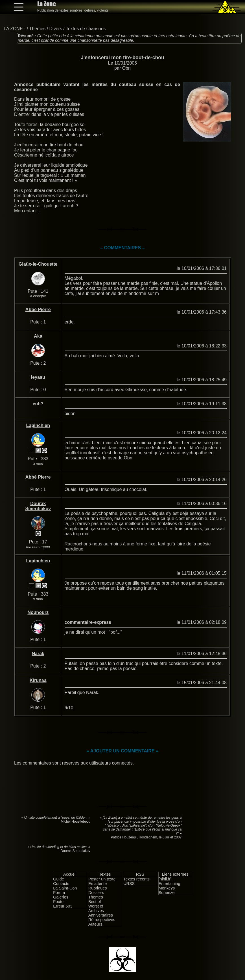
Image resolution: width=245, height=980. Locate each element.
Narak (38, 654)
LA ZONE (13, 29)
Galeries (61, 897)
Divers (56, 29)
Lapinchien (38, 425)
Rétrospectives (102, 920)
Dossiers (96, 893)
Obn (126, 68)
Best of (95, 902)
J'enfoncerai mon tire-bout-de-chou (122, 58)
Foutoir (59, 902)
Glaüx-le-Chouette (38, 264)
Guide (58, 879)
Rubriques (98, 888)
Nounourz (38, 612)
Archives (96, 911)
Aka (38, 336)
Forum (59, 893)
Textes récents (136, 879)
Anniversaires (101, 915)
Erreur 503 (63, 906)
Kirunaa (38, 680)
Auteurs (95, 924)
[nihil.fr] (165, 879)
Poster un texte (102, 879)
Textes (105, 874)
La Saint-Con (65, 888)
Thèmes (37, 29)
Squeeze (167, 893)
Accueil (70, 874)
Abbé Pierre (38, 310)
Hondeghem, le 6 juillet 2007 (160, 837)
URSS (129, 884)
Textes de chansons (86, 29)
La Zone (47, 4)
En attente (98, 884)
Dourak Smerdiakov (38, 506)
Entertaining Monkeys (169, 886)
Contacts (61, 884)
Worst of (96, 906)
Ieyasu (38, 377)
